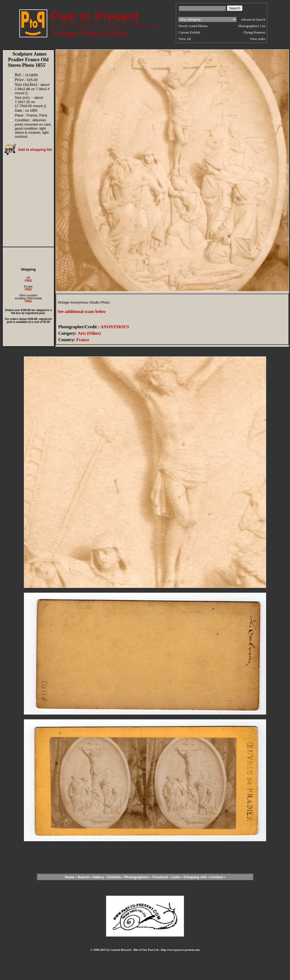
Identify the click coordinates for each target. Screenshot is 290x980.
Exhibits (114, 877)
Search (83, 877)
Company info (196, 877)
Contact (216, 877)
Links (176, 877)
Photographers (137, 877)
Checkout (160, 877)
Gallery (98, 877)
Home (70, 877)
